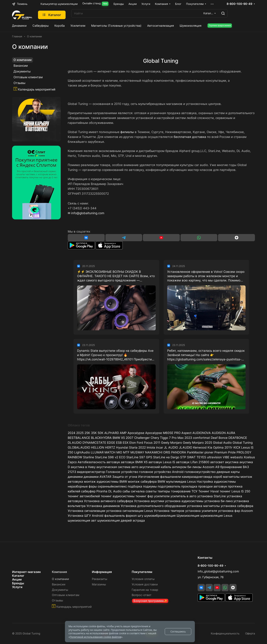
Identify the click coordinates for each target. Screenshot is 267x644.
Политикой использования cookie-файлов (95, 637)
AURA (231, 433)
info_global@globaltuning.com (218, 571)
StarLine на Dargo (166, 457)
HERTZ (110, 447)
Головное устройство (122, 472)
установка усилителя (201, 511)
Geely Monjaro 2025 (197, 443)
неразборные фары (82, 486)
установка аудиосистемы (184, 501)
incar (160, 447)
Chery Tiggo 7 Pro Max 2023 (171, 438)
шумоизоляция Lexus (216, 516)
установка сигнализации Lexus (130, 511)
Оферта (250, 634)
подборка (135, 486)
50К (101, 433)
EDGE (111, 443)
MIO (119, 452)
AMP (123, 433)
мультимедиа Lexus (181, 482)
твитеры (164, 491)
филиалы (127, 132)
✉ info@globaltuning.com (86, 213)
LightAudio (82, 452)
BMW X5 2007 (123, 438)
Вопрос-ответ (142, 595)
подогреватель (169, 486)
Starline (89, 457)
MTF (126, 452)
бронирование (231, 467)
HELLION (98, 447)
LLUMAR (97, 452)
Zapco (72, 462)
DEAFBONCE (238, 438)
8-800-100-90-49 (239, 4)
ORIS (167, 452)
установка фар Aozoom (235, 511)
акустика (232, 462)
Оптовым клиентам (28, 77)
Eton (133, 443)
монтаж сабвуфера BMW (147, 482)
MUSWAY (137, 452)
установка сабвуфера (237, 506)
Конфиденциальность (225, 634)
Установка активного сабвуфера (109, 501)
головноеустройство (200, 472)
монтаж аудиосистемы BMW (105, 482)
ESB (119, 443)
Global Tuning (243, 443)
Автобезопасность (92, 462)
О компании (23, 60)
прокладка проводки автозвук (204, 486)
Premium (221, 452)
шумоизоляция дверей (114, 521)
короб (218, 477)
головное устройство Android (161, 472)
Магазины (99, 584)
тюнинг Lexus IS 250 (235, 491)
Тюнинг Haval (209, 491)
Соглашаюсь (178, 631)
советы (151, 491)
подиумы (150, 486)
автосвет (217, 462)
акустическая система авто (117, 467)
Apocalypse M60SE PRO (163, 433)
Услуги (17, 587)
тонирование (181, 491)
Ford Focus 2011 (148, 443)
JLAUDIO (186, 447)
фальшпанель (115, 516)
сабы (126, 491)
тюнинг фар (144, 496)
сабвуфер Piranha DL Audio (101, 491)
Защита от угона (125, 477)
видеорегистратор (91, 472)
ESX (126, 443)
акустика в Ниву (83, 467)
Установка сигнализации (86, 511)
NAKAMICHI (154, 452)
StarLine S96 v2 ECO (110, 457)
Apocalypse (136, 433)
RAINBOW (75, 457)
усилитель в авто (183, 496)
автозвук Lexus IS (162, 462)
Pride (232, 452)
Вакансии (21, 66)
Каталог (18, 576)
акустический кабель (155, 467)
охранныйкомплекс (112, 486)
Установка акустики (149, 501)
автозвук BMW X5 (134, 462)
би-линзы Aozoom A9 (203, 467)
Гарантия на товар (145, 590)
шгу (140, 516)
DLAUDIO (75, 443)
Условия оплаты (143, 579)
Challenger (142, 438)
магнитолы (231, 477)
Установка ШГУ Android (86, 516)
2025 (80, 433)
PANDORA (179, 452)
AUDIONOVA (202, 433)
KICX (237, 447)
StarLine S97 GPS (139, 457)
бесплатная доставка (190, 137)
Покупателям (142, 572)
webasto (237, 457)
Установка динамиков (103, 506)
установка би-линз (218, 501)
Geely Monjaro (172, 443)
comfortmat (201, 438)
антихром (179, 467)
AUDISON (219, 433)
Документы (22, 71)
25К (87, 433)
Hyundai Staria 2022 (131, 447)
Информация (102, 572)
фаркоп (131, 516)
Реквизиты (100, 579)
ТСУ (194, 491)
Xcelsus (249, 457)
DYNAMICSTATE (94, 443)
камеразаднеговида (197, 477)
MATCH (110, 452)
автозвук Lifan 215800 (193, 462)
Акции (17, 579)
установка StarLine (212, 496)
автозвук (113, 462)
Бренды (18, 583)
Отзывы (19, 83)
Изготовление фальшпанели (160, 477)
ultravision (214, 457)
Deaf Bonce (219, 438)
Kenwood (200, 447)
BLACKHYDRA (101, 438)
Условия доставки (145, 584)
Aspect (186, 433)
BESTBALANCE (79, 438)
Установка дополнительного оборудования (153, 506)
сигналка (138, 491)
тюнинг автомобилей (84, 496)
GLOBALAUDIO (79, 447)
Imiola (151, 447)
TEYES (201, 457)
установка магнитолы (203, 506)
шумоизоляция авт (82, 521)
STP (183, 457)
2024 (72, 433)
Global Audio (222, 443)
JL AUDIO (171, 447)
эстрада (139, 521)
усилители (162, 496)
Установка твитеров (169, 511)
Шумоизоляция (188, 516)
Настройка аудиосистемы (216, 482)
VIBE (226, 457)
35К (94, 433)
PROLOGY (244, 452)
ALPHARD (112, 433)
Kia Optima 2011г (220, 447)
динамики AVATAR (97, 477)
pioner (209, 452)
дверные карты (228, 472)
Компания (59, 572)
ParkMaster (195, 452)
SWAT (191, 457)
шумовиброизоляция (160, 516)
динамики (75, 477)
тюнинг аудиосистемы (118, 496)
